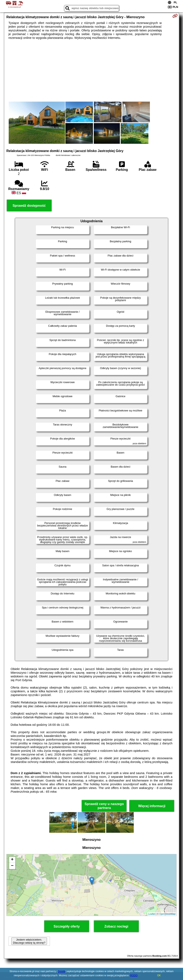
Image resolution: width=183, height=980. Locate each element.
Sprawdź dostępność (29, 206)
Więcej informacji (152, 806)
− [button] (12, 866)
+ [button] (12, 860)
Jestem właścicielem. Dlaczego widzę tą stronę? (29, 941)
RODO (134, 975)
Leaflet (152, 914)
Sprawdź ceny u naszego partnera (104, 806)
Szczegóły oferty (67, 926)
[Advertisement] (92, 71)
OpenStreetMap (167, 914)
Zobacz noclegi (116, 926)
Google (62, 971)
